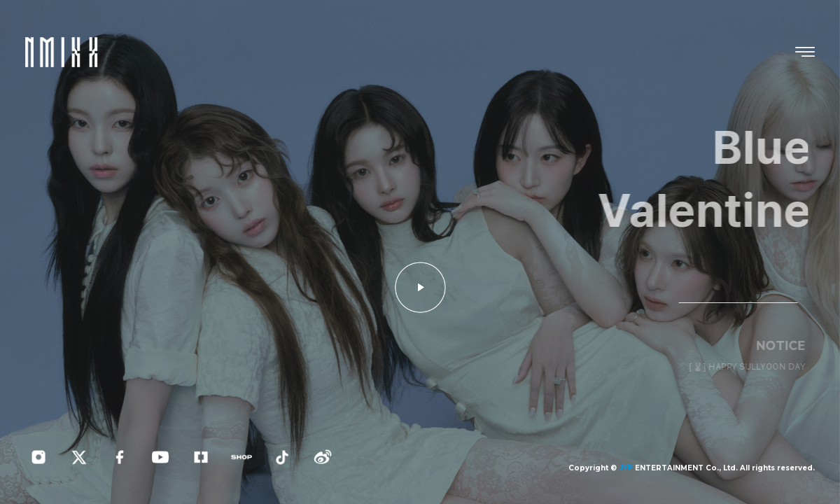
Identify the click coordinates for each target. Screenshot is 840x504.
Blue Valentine (711, 179)
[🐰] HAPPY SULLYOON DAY (752, 367)
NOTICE (785, 345)
